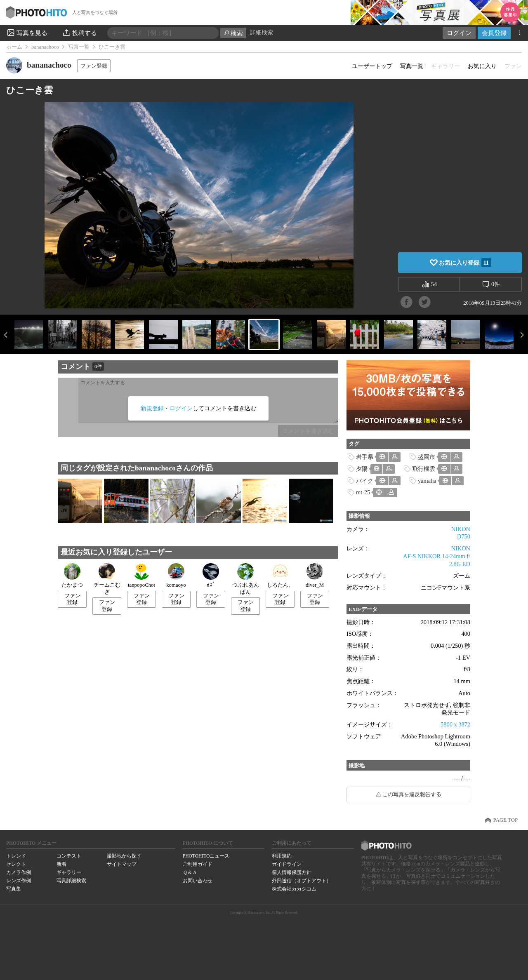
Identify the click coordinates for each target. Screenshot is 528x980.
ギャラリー (69, 872)
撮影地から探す (124, 856)
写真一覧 (79, 47)
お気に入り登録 (465, 263)
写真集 (14, 889)
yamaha (427, 481)
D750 (464, 536)
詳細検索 (262, 32)
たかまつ (72, 576)
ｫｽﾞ (211, 576)
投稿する (79, 33)
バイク (365, 481)
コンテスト (69, 856)
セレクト (16, 864)
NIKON (461, 529)
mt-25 (363, 492)
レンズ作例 (19, 881)
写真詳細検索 (71, 881)
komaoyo (176, 576)
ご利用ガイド (198, 864)
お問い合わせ (198, 881)
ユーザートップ (372, 66)
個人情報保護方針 (292, 872)
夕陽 (362, 469)
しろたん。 (280, 576)
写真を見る (27, 33)
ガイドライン (287, 864)
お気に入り (482, 66)
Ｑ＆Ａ (190, 872)
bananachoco (45, 47)
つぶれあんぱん (246, 579)
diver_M (315, 576)
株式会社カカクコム (294, 889)
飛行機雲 (424, 469)
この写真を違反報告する (412, 794)
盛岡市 (427, 457)
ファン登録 (94, 66)
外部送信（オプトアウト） (302, 881)
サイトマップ (122, 864)
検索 (233, 33)
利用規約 (282, 856)
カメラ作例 (19, 872)
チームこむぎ (107, 579)
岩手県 (365, 457)
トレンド (16, 856)
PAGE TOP (506, 820)
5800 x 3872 (455, 724)
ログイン (459, 33)
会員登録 (494, 33)
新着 (61, 864)
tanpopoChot (141, 576)
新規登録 (152, 408)
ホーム (14, 47)
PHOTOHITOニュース (206, 856)
